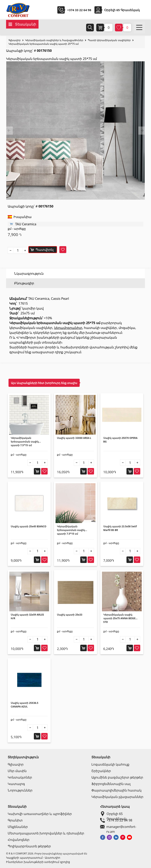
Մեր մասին (17, 771)
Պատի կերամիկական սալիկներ (109, 40)
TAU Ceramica (26, 224)
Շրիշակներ (101, 771)
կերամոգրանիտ (68, 328)
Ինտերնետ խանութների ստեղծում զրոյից (38, 862)
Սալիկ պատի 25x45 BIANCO (28, 526)
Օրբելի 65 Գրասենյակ (121, 814)
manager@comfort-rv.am (122, 827)
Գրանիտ (15, 820)
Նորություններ (20, 790)
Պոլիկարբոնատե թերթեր (29, 846)
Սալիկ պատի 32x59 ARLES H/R (27, 616)
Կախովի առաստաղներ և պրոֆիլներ (40, 814)
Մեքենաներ (18, 827)
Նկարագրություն (29, 273)
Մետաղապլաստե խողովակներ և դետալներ (46, 833)
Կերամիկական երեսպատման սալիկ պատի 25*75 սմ (44, 44)
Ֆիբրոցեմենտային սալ (111, 784)
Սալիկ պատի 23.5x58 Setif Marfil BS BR (120, 528)
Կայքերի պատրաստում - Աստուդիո (33, 858)
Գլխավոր (15, 40)
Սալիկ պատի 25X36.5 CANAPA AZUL (25, 705)
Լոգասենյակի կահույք (110, 764)
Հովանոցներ (19, 840)
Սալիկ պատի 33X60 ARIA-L (74, 438)
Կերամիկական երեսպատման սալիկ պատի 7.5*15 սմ (25, 442)
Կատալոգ (16, 784)
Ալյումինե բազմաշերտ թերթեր (117, 777)
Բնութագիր (24, 283)
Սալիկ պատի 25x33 (70, 615)
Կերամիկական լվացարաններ (117, 797)
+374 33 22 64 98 (79, 10)
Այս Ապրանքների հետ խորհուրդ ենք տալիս (44, 383)
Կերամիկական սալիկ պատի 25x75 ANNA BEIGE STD (119, 618)
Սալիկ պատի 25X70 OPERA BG (120, 440)
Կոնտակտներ (20, 777)
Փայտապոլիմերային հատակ (116, 790)
